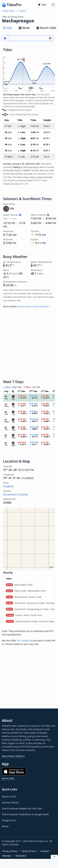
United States (8, 11)
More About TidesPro (13, 756)
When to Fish (9, 797)
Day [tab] (8, 28)
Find (42, 5)
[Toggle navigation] (53, 5)
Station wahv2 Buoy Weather (33, 306)
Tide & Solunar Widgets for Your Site (22, 808)
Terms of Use (29, 851)
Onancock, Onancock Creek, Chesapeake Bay (30, 603)
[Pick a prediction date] (5, 38)
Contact (45, 851)
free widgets (23, 640)
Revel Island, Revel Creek (24, 597)
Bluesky (7, 856)
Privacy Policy (10, 851)
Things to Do (9, 820)
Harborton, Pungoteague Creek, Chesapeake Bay (30, 609)
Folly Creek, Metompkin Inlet (26, 591)
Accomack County (15, 494)
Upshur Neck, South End (24, 615)
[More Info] (8, 778)
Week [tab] (24, 28)
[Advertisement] (29, 344)
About (5, 826)
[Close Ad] (54, 857)
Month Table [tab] (47, 28)
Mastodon (21, 856)
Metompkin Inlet (19, 585)
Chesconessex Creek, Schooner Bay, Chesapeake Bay (30, 621)
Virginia (22, 11)
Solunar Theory (10, 802)
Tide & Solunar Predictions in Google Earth (25, 814)
